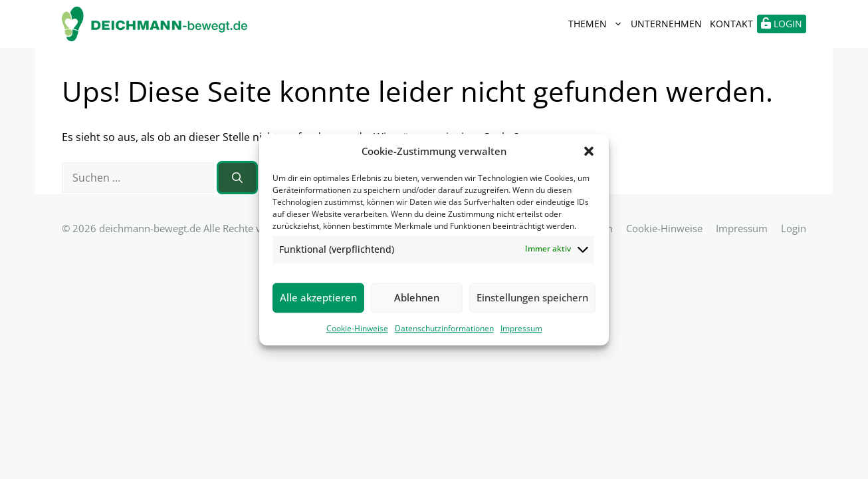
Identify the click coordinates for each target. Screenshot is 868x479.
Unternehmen (666, 24)
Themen (597, 24)
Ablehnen (417, 297)
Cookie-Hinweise (357, 328)
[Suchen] (237, 178)
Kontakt (731, 24)
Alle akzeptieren (318, 297)
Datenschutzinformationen (444, 328)
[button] (589, 152)
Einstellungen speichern (532, 297)
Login (794, 228)
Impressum (521, 328)
